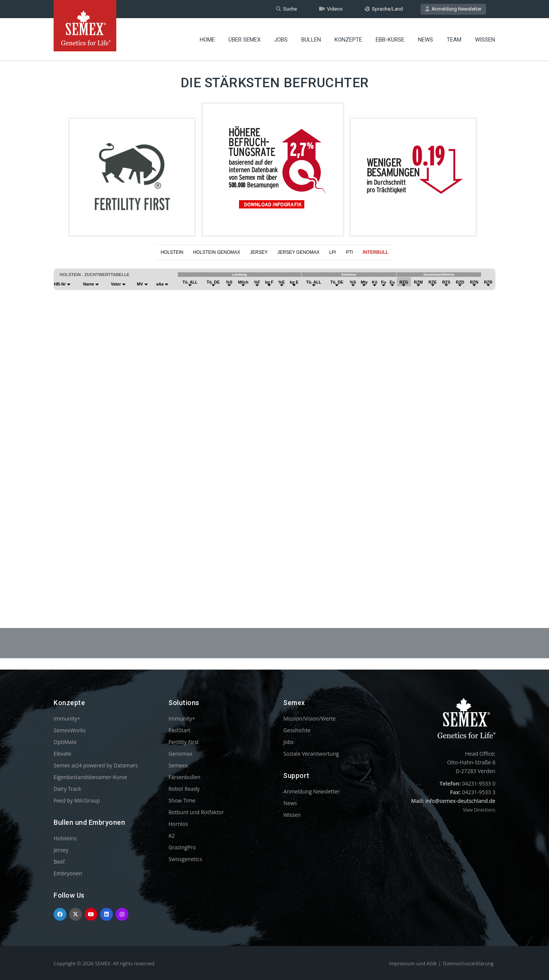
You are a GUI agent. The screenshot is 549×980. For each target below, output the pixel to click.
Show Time (182, 800)
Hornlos (178, 824)
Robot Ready (184, 789)
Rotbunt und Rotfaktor (196, 812)
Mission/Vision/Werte (309, 718)
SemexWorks (70, 730)
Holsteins (65, 838)
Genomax (180, 754)
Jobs (281, 40)
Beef (59, 862)
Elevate (62, 754)
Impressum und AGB (413, 963)
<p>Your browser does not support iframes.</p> (274, 426)
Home (207, 40)
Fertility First (184, 742)
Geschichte (297, 730)
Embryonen (68, 873)
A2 (172, 836)
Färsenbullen (184, 777)
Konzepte (348, 40)
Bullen (311, 40)
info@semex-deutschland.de (460, 801)
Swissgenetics (185, 859)
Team (454, 40)
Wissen (485, 40)
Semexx (178, 765)
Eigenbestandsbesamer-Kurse (90, 777)
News (426, 40)
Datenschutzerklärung (468, 963)
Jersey (61, 850)
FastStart (179, 730)
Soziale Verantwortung (311, 754)
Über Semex (244, 40)
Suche (286, 9)
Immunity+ (67, 718)
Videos (331, 9)
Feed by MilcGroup (77, 800)
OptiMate (65, 742)
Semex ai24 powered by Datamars (96, 765)
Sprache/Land (384, 9)
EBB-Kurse (390, 40)
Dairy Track (67, 789)
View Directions (479, 810)
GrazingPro (182, 847)
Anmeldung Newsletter (453, 9)
